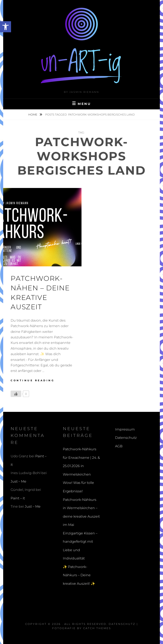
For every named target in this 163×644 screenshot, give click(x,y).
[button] (6, 27)
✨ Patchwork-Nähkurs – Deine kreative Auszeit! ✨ (79, 575)
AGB (119, 446)
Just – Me (18, 481)
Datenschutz (126, 438)
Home (33, 114)
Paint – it (18, 498)
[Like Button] (16, 394)
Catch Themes (97, 628)
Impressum (125, 429)
